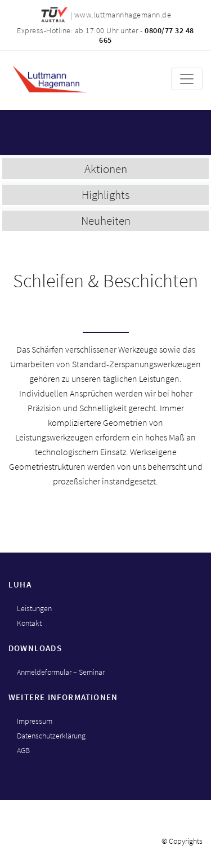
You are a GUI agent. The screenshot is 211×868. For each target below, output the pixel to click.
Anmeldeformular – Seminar (61, 672)
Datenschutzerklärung (51, 736)
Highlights (106, 195)
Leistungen (34, 608)
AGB (23, 750)
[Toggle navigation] (187, 79)
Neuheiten (106, 221)
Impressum (35, 721)
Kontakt (29, 623)
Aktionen (106, 169)
